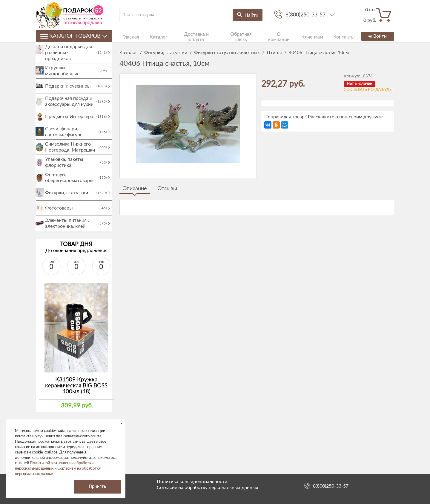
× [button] (121, 423)
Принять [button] (97, 487)
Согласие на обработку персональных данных (208, 488)
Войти (377, 36)
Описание (135, 189)
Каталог (150, 36)
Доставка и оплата (185, 36)
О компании (264, 36)
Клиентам (294, 36)
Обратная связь (228, 36)
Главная (127, 36)
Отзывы (167, 189)
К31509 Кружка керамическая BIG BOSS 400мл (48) (76, 392)
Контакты (322, 36)
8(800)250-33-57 (306, 15)
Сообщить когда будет (369, 90)
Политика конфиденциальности (192, 482)
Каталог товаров (74, 36)
